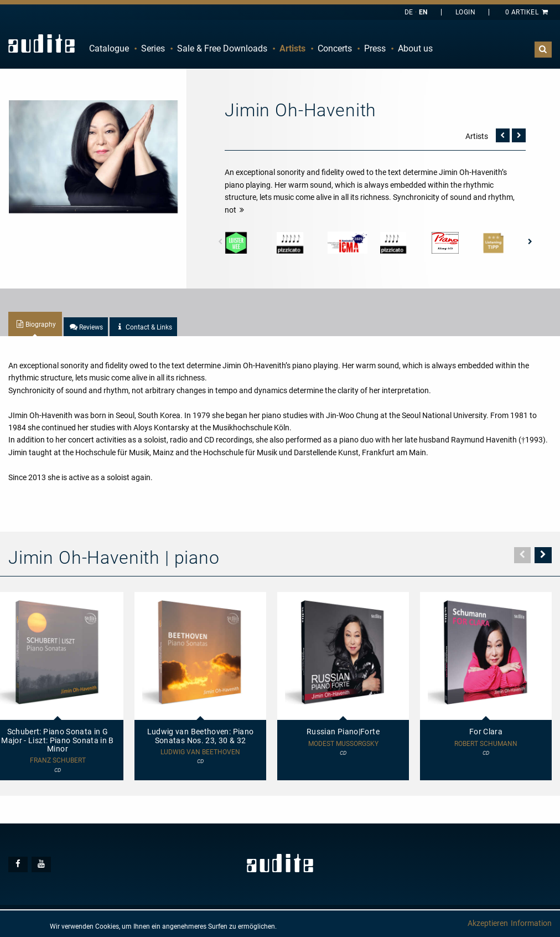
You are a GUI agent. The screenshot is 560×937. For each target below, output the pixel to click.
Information (531, 923)
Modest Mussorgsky (343, 744)
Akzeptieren (488, 923)
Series (153, 48)
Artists (292, 48)
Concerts (335, 48)
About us (415, 48)
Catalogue (109, 48)
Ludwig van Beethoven (200, 752)
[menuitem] (109, 49)
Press (375, 48)
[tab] (35, 324)
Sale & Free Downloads (222, 48)
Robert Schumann (486, 744)
